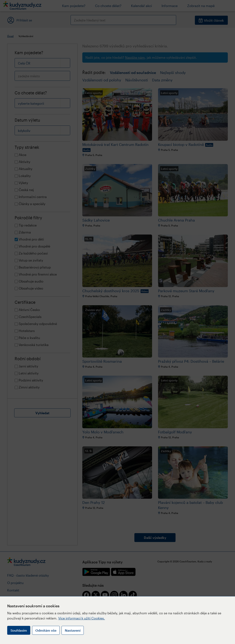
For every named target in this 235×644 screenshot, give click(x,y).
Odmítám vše (46, 630)
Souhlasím (19, 630)
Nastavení (73, 630)
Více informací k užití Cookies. (82, 618)
